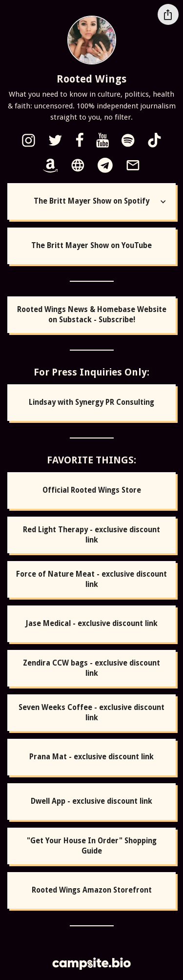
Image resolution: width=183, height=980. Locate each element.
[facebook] (80, 140)
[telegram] (105, 165)
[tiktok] (154, 140)
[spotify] (128, 140)
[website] (78, 165)
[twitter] (56, 140)
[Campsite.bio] (91, 964)
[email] (133, 165)
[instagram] (28, 140)
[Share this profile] (168, 14)
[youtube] (102, 140)
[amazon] (50, 165)
